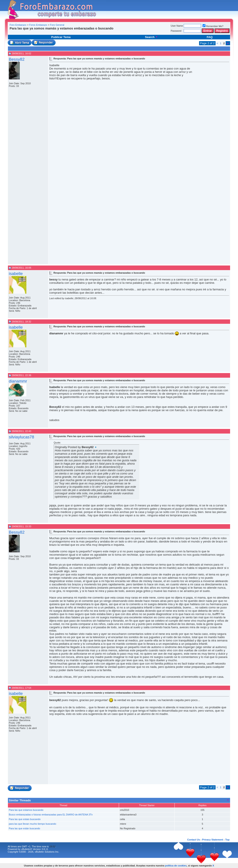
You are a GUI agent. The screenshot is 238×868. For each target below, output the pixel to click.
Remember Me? (213, 26)
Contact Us (194, 840)
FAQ (210, 37)
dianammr (18, 381)
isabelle (16, 274)
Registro (222, 31)
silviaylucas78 (21, 437)
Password (176, 31)
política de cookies (176, 866)
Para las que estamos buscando (26, 810)
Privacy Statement (213, 840)
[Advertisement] (89, 32)
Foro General (57, 25)
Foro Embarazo (18, 25)
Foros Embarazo (38, 25)
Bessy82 (17, 59)
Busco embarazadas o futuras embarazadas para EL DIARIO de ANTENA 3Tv (51, 815)
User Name (177, 26)
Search (151, 37)
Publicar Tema (61, 37)
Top (227, 840)
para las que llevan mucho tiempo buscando (32, 824)
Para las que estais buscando (25, 819)
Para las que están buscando (25, 828)
